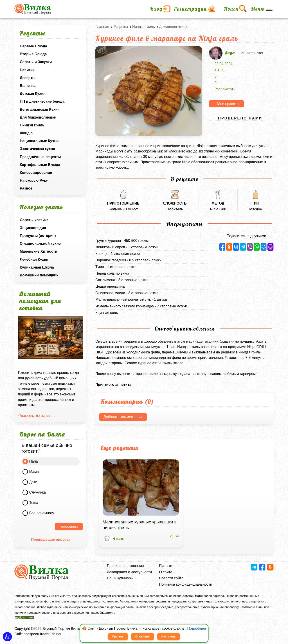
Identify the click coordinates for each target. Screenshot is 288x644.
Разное (26, 188)
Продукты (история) (38, 236)
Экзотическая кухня (37, 149)
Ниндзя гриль (32, 125)
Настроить (169, 637)
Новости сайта (171, 578)
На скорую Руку (34, 180)
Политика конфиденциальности (186, 584)
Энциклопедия (33, 228)
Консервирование (36, 173)
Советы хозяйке (34, 220)
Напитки (27, 70)
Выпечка (28, 86)
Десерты (28, 78)
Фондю (26, 133)
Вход (156, 9)
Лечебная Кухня (34, 259)
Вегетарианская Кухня (40, 109)
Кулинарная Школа (37, 267)
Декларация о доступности (129, 572)
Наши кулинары (120, 578)
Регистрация (190, 9)
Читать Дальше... (37, 416)
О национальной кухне (40, 244)
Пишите (166, 566)
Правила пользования (125, 566)
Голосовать (69, 526)
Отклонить (143, 637)
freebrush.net (51, 634)
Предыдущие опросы (50, 539)
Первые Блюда (33, 46)
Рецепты (121, 27)
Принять (118, 637)
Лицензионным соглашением (148, 596)
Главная (102, 27)
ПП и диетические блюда (42, 101)
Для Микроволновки (38, 117)
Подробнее (197, 628)
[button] (7, 637)
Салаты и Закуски (36, 62)
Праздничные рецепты (40, 157)
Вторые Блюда (33, 54)
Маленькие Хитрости (38, 251)
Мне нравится (229, 104)
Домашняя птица (173, 27)
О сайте (166, 572)
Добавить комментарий (123, 417)
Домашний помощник (39, 275)
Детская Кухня (33, 94)
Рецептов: (252, 53)
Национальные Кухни (39, 141)
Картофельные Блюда (40, 165)
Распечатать (225, 89)
